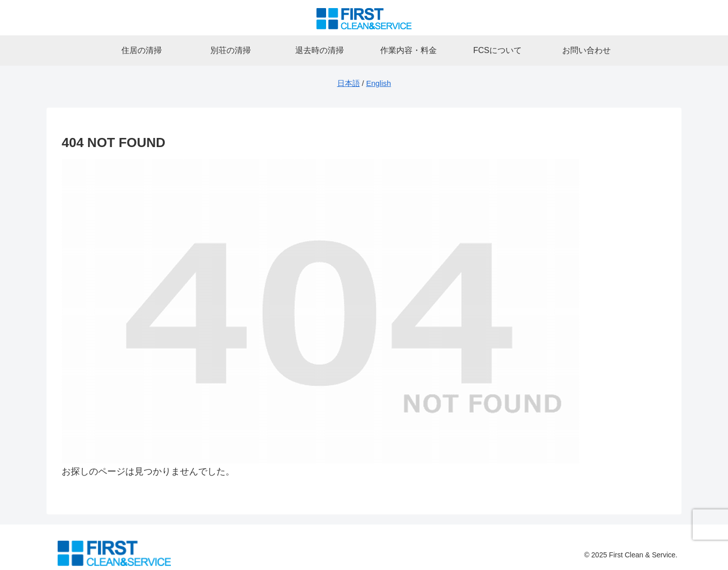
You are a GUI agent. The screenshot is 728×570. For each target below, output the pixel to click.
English (378, 83)
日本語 (349, 83)
